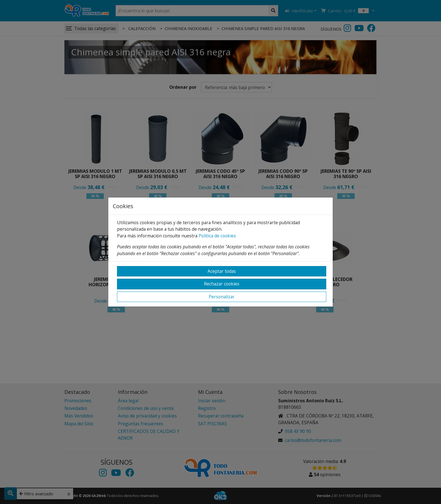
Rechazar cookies (222, 284)
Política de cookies (217, 236)
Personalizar (222, 297)
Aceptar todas (222, 271)
